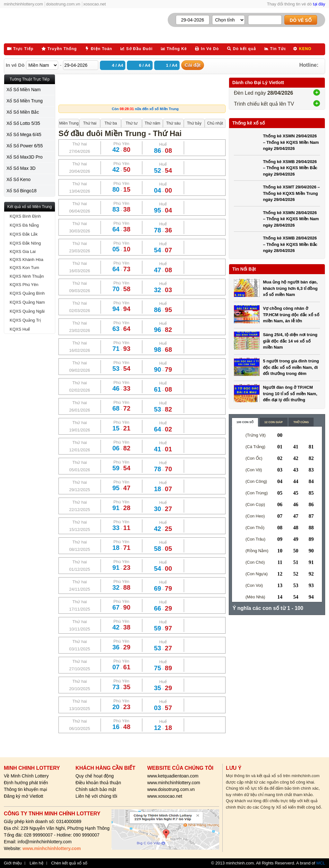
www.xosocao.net (165, 796)
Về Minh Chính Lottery (26, 776)
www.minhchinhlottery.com (174, 783)
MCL (321, 863)
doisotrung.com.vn (63, 4)
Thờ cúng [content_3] (301, 422)
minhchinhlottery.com (23, 4)
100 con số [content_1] (245, 422)
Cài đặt (193, 65)
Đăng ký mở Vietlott (23, 796)
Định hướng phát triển (26, 783)
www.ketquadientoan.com (173, 776)
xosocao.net (94, 4)
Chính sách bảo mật (96, 789)
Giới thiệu (13, 863)
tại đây (319, 4)
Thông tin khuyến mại (25, 789)
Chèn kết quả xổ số (69, 863)
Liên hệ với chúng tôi (96, 796)
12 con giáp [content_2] (274, 422)
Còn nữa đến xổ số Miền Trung (145, 109)
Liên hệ (36, 863)
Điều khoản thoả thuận (98, 783)
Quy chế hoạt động (95, 776)
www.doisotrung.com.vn (171, 789)
